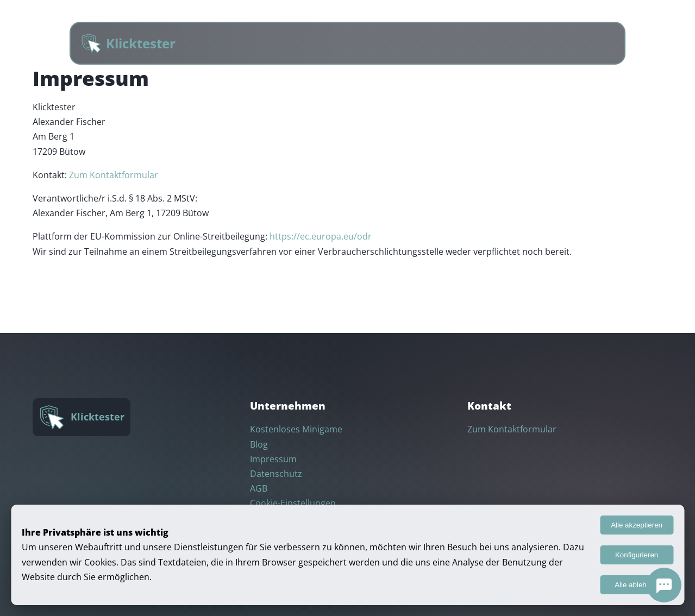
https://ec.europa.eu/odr (321, 236)
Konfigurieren (637, 555)
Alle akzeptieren (637, 525)
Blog (259, 444)
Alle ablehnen (637, 585)
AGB (259, 488)
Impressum (273, 459)
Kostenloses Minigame (296, 429)
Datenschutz (276, 474)
